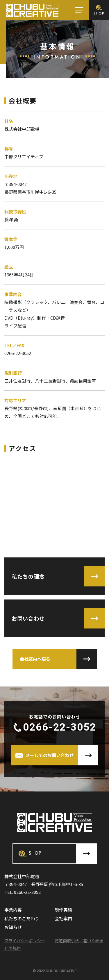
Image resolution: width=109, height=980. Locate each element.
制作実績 (63, 910)
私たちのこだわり (22, 919)
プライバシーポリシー (25, 941)
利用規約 (12, 948)
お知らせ (13, 928)
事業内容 (13, 910)
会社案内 (63, 919)
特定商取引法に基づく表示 (79, 941)
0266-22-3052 (60, 727)
